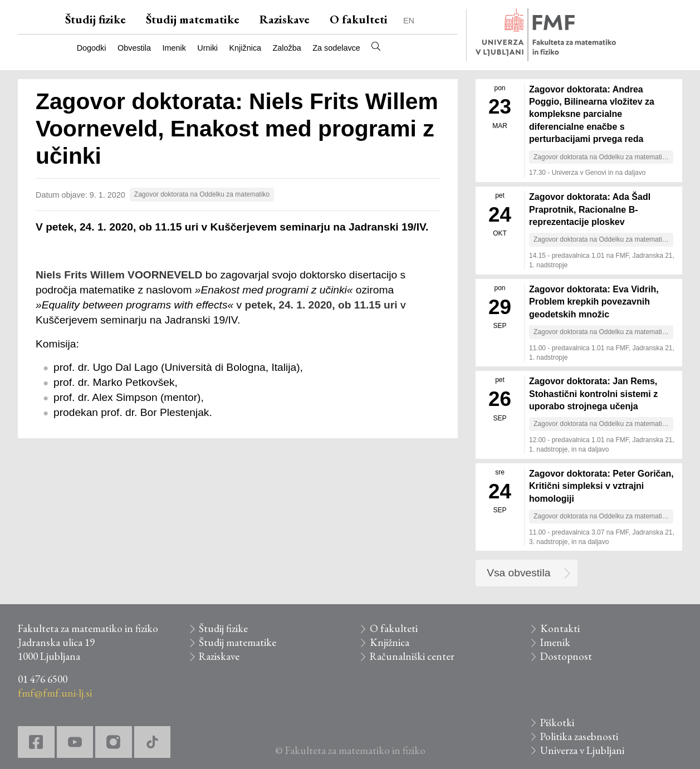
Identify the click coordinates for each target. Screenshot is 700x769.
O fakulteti (359, 19)
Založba (287, 48)
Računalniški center (412, 656)
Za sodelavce (336, 48)
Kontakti (560, 628)
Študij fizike (96, 19)
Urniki (207, 48)
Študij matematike (193, 19)
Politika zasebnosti (579, 736)
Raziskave (285, 19)
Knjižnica (246, 48)
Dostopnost (566, 656)
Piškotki (557, 723)
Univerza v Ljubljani (582, 750)
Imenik (174, 48)
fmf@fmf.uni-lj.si (55, 693)
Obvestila (134, 48)
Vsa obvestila (518, 573)
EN (409, 21)
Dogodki (92, 48)
